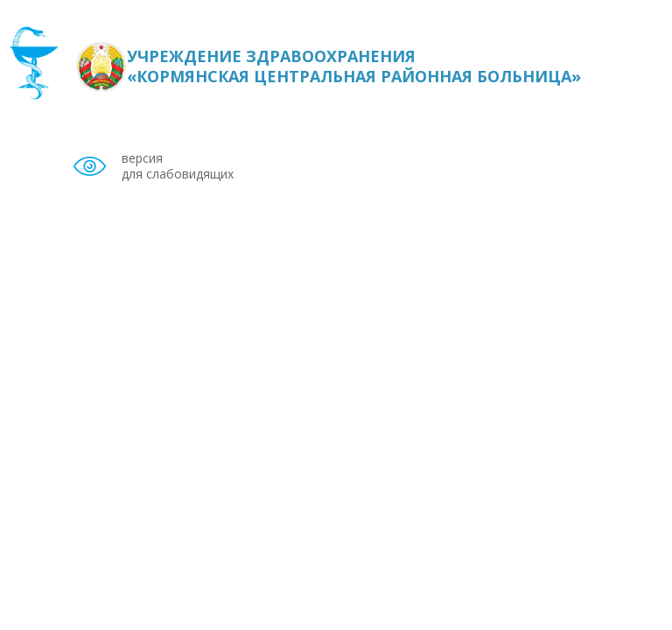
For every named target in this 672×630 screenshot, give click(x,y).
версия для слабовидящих (178, 166)
